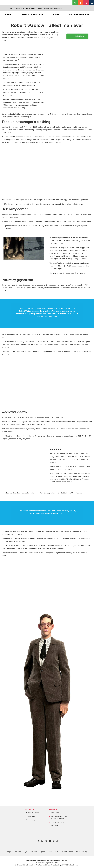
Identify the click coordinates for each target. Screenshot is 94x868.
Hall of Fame (30, 8)
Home (10, 8)
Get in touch (55, 813)
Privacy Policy (31, 820)
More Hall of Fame (77, 36)
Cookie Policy (31, 816)
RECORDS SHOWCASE (79, 15)
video (70, 65)
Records (19, 8)
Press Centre (55, 826)
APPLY (8, 15)
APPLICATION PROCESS (32, 15)
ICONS (56, 15)
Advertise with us (58, 822)
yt (47, 171)
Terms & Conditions (33, 813)
